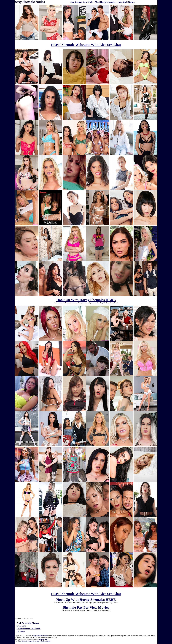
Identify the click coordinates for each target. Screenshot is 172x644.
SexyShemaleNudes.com (40, 636)
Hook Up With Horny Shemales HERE (86, 300)
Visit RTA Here (44, 639)
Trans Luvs (21, 626)
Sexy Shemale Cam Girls (81, 2)
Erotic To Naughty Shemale (28, 623)
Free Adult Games (126, 2)
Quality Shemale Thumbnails (29, 629)
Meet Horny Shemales (105, 2)
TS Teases (21, 631)
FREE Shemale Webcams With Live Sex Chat (86, 45)
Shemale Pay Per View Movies (86, 607)
